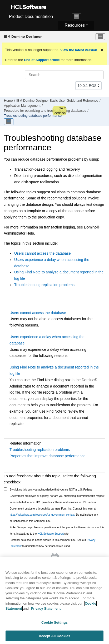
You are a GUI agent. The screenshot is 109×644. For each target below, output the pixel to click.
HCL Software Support (51, 534)
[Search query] (64, 75)
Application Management (22, 106)
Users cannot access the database (43, 253)
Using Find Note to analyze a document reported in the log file (54, 370)
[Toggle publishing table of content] (9, 122)
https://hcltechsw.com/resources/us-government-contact (42, 515)
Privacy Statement (46, 611)
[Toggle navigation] (77, 17)
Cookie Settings (54, 625)
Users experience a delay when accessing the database (47, 340)
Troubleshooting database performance (33, 116)
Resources (75, 25)
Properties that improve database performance (48, 456)
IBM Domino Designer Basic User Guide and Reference (57, 101)
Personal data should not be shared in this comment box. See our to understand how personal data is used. (53, 543)
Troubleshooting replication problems (44, 285)
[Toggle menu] (100, 37)
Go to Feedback (59, 111)
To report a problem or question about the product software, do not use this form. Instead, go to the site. (57, 531)
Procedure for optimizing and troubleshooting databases (45, 111)
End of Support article (42, 60)
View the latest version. (79, 50)
